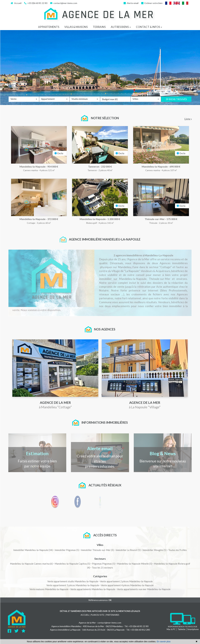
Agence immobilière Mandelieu (66, 626)
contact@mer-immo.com (64, 3)
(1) (128, 550)
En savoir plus (164, 641)
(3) (97, 550)
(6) (31, 564)
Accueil (16, 3)
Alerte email (131, 3)
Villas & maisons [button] (76, 27)
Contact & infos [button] (149, 27)
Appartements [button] (49, 27)
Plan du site (97, 615)
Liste (188, 119)
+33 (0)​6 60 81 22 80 (36, 3)
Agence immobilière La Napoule (65, 630)
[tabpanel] (100, 178)
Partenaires (113, 615)
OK (110, 600)
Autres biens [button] (121, 27)
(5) (67, 550)
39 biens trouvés (176, 104)
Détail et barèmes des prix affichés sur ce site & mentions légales (100, 611)
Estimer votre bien (152, 3)
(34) (33, 550)
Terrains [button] (99, 27)
